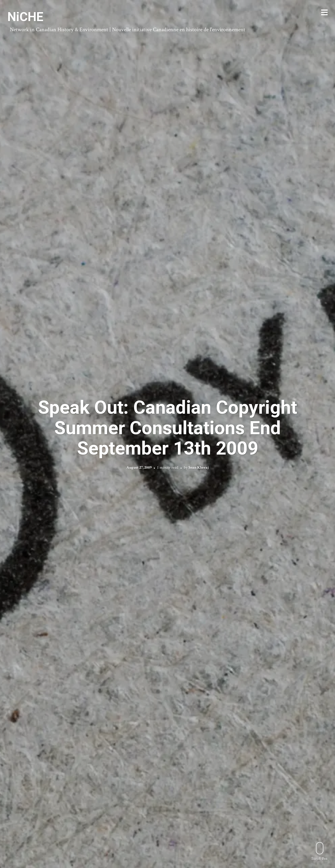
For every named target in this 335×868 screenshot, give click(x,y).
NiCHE (25, 17)
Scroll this (320, 851)
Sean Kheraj (199, 467)
